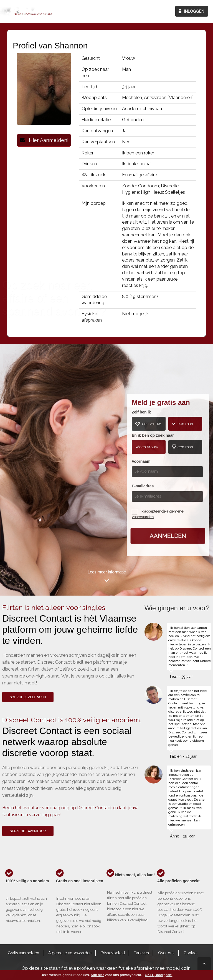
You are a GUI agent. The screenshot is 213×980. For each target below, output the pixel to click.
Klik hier (97, 975)
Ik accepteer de (158, 514)
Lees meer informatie (107, 572)
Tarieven (141, 953)
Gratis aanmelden (23, 953)
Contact (191, 953)
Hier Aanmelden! (44, 140)
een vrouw (151, 424)
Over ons (166, 953)
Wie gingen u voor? (23, 461)
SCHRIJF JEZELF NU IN (28, 697)
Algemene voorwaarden (70, 953)
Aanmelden (168, 536)
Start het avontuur (28, 831)
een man (185, 424)
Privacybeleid (113, 953)
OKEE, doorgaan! (159, 975)
